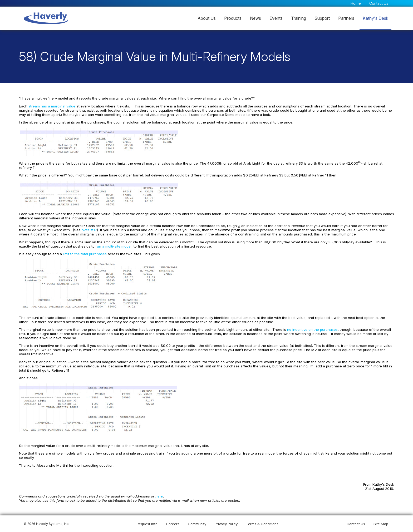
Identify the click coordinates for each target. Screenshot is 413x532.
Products (233, 18)
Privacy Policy (226, 524)
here (159, 496)
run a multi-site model (114, 247)
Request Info (147, 524)
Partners (346, 18)
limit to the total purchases (85, 255)
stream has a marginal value (53, 107)
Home (356, 3)
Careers (173, 524)
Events (276, 18)
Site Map (381, 524)
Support (322, 18)
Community (197, 524)
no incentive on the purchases (312, 330)
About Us (207, 18)
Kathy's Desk (375, 18)
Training (299, 18)
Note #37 (90, 231)
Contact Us (379, 3)
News (255, 18)
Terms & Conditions (262, 524)
